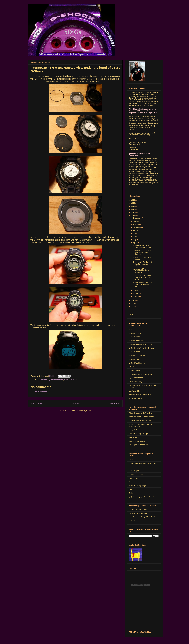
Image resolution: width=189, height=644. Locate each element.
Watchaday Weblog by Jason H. (140, 395)
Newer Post (36, 404)
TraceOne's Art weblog (137, 441)
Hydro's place (134, 478)
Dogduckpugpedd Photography (140, 421)
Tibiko (131, 493)
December (137, 218)
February (137, 293)
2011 (133, 215)
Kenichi (131, 482)
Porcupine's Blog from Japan (139, 434)
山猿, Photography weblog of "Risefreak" (143, 497)
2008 (133, 306)
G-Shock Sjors (134, 471)
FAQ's (131, 315)
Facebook (132, 148)
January (136, 297)
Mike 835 (132, 521)
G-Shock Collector (135, 333)
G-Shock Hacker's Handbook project (142, 348)
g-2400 (67, 380)
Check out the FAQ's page (141, 135)
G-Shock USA (134, 359)
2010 (133, 300)
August (136, 230)
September (137, 227)
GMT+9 (132, 367)
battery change (57, 380)
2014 (133, 206)
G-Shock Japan (134, 352)
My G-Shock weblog (136, 378)
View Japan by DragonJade (139, 445)
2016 (133, 200)
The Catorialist (134, 437)
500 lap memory (43, 380)
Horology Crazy (134, 370)
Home (76, 404)
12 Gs (131, 329)
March (136, 290)
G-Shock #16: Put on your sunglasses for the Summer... (142, 252)
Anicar (131, 460)
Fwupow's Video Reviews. (138, 513)
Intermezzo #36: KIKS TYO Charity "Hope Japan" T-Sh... (142, 285)
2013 (133, 209)
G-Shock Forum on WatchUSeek (140, 344)
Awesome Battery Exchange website (142, 417)
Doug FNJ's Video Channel (138, 509)
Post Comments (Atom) (81, 411)
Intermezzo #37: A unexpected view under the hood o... (142, 271)
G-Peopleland (134, 150)
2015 (133, 203)
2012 (133, 212)
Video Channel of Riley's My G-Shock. (142, 517)
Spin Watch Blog (135, 391)
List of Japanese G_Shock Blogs (140, 374)
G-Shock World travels (137, 363)
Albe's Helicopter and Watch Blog (141, 413)
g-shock (74, 380)
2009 (133, 303)
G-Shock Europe (135, 337)
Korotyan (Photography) (137, 486)
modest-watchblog (135, 398)
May (135, 240)
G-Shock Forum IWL (136, 341)
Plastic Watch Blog (135, 382)
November (137, 221)
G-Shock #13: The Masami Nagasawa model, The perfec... (142, 278)
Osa (130, 489)
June (135, 236)
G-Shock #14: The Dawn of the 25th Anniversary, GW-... (142, 264)
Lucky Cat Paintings (136, 430)
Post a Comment (41, 392)
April (135, 243)
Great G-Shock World (136, 474)
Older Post (115, 404)
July (135, 233)
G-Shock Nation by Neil (137, 356)
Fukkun (131, 467)
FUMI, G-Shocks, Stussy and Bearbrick (143, 463)
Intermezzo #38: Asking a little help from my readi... (143, 246)
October (136, 224)
